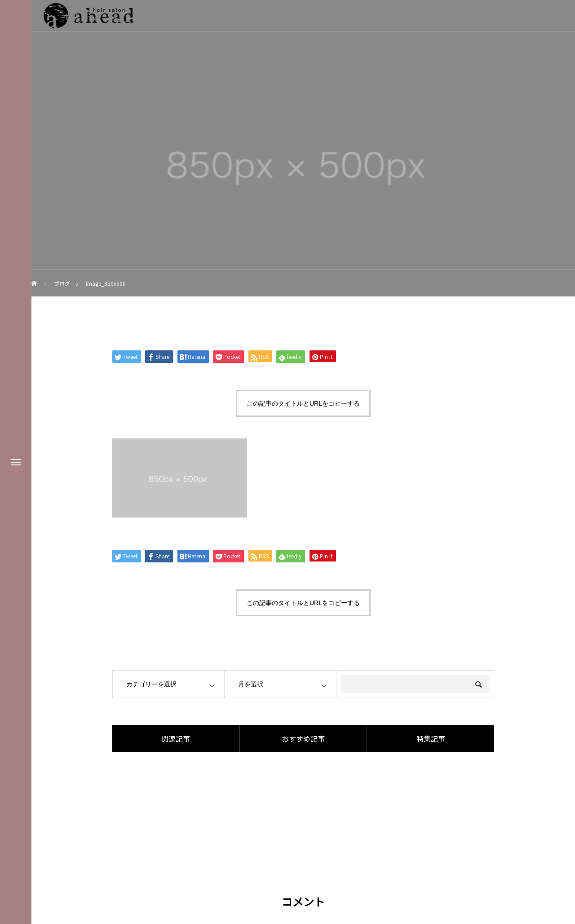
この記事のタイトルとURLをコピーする (303, 403)
